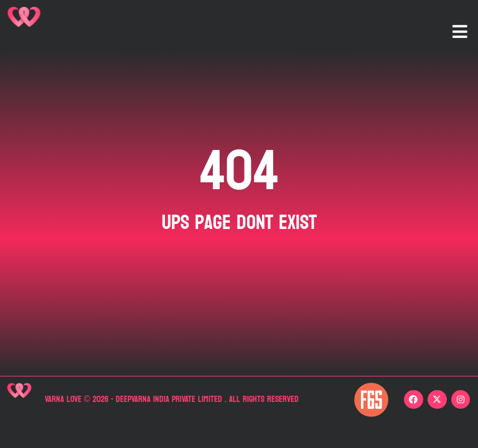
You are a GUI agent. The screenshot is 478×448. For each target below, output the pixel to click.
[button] (460, 31)
